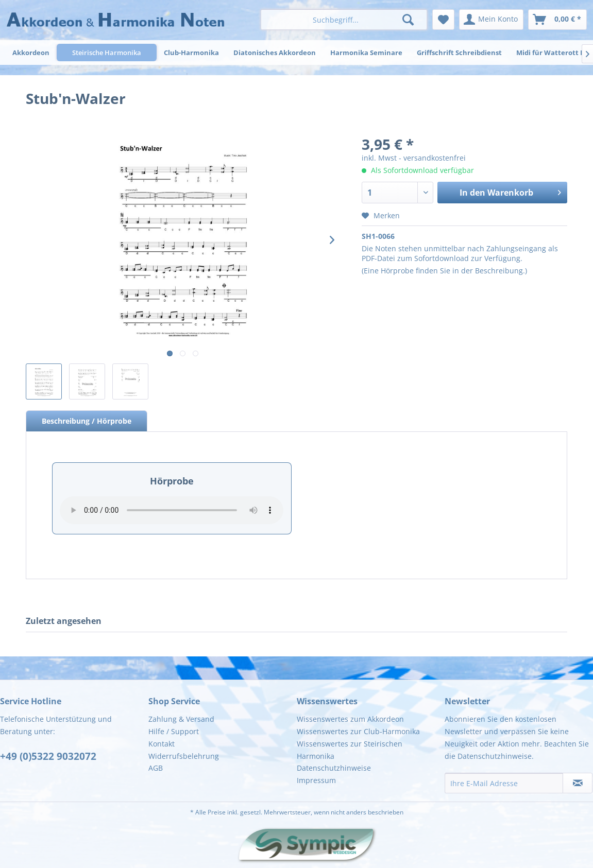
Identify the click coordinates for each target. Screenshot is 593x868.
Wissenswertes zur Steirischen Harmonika (350, 750)
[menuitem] (344, 20)
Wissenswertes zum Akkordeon (350, 719)
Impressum (316, 780)
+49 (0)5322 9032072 (48, 756)
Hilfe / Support (174, 731)
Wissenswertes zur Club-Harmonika (358, 731)
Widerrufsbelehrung (184, 756)
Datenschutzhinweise (334, 768)
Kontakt (162, 744)
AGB (156, 768)
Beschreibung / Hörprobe (87, 421)
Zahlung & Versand (181, 719)
